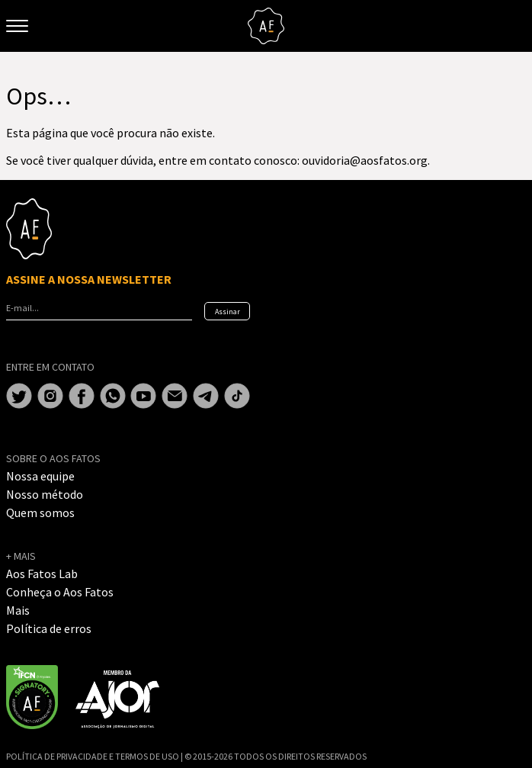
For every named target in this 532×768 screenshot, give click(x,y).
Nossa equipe (40, 476)
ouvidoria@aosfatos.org (365, 160)
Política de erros (49, 628)
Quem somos (40, 513)
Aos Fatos (266, 26)
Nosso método (45, 494)
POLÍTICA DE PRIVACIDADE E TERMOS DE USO (93, 756)
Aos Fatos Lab (42, 574)
